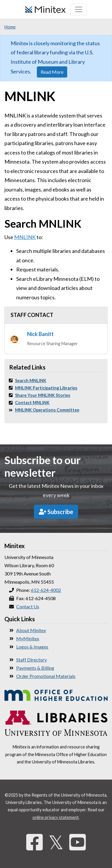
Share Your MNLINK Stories (43, 395)
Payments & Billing (35, 668)
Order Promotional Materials (46, 676)
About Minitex (31, 630)
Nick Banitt (40, 334)
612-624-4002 (46, 590)
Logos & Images (32, 647)
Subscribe (56, 512)
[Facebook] (34, 842)
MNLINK (25, 237)
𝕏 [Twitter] (56, 842)
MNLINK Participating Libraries (46, 388)
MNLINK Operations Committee (47, 410)
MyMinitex (28, 638)
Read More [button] (52, 72)
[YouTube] (78, 842)
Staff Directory (32, 660)
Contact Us (28, 606)
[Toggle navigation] (79, 9)
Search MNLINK (31, 381)
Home (10, 27)
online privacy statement (56, 817)
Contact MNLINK (32, 403)
